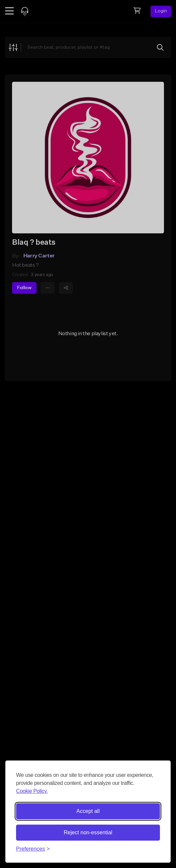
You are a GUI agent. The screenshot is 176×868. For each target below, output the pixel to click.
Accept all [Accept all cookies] (88, 811)
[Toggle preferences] (33, 849)
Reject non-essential (88, 832)
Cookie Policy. (32, 791)
